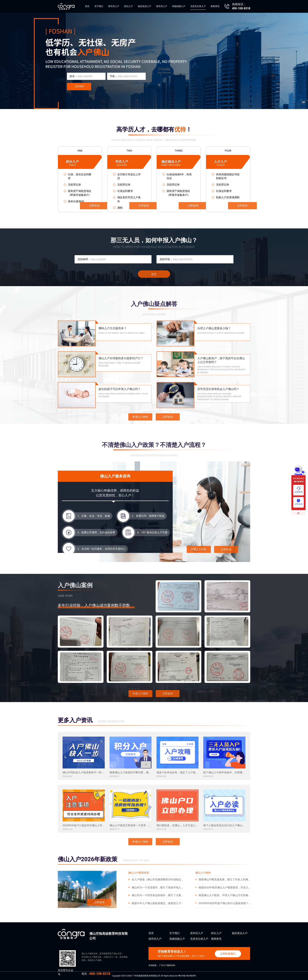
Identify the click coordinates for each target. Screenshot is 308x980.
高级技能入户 (179, 6)
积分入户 (129, 6)
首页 (87, 6)
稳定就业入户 (145, 6)
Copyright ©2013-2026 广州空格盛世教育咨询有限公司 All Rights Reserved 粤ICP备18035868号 (154, 976)
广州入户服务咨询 (167, 965)
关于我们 (99, 6)
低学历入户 (162, 6)
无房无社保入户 (198, 6)
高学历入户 (114, 6)
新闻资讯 (215, 6)
